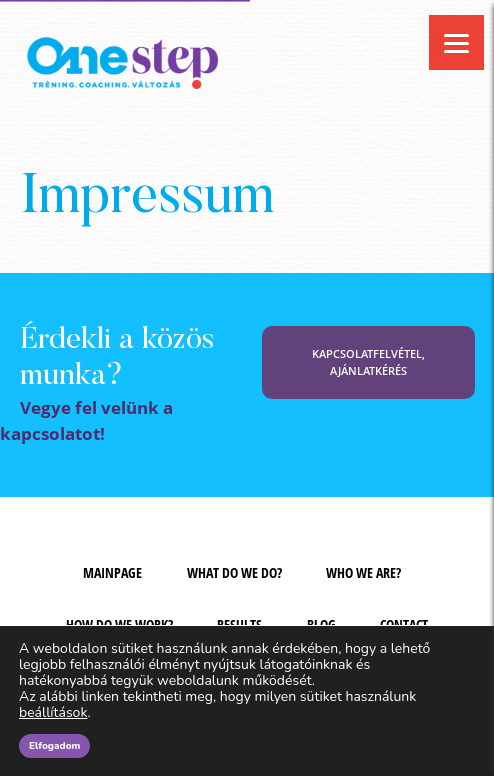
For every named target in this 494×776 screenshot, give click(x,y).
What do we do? (234, 572)
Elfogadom (54, 746)
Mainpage (112, 572)
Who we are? (363, 572)
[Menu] (456, 42)
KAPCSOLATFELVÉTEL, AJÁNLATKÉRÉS (368, 362)
